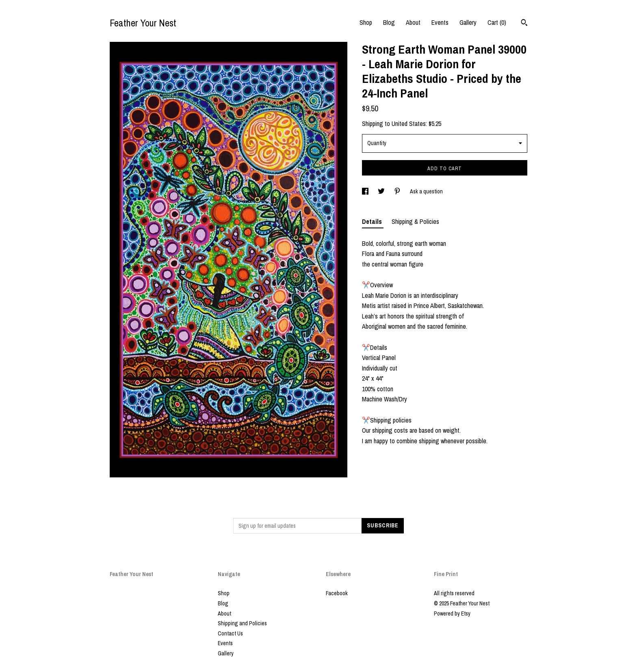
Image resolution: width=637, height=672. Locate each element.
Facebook (337, 593)
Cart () (497, 22)
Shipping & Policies (415, 221)
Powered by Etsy (452, 613)
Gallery (468, 22)
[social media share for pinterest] (398, 191)
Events (440, 22)
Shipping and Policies (242, 623)
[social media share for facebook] (366, 191)
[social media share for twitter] (382, 191)
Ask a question (426, 191)
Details (373, 221)
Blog (389, 22)
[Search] (524, 24)
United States (409, 124)
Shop (366, 22)
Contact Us (230, 633)
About (413, 22)
